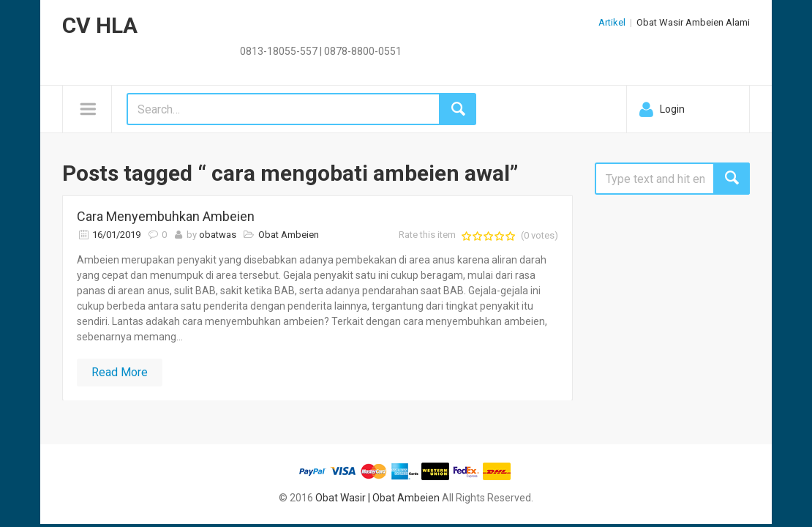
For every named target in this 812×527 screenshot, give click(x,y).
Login (672, 109)
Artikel (612, 22)
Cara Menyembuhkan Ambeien (166, 216)
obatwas (218, 235)
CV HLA (100, 25)
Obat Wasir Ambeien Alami (693, 22)
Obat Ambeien (289, 235)
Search (732, 179)
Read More (120, 372)
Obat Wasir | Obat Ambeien (377, 498)
